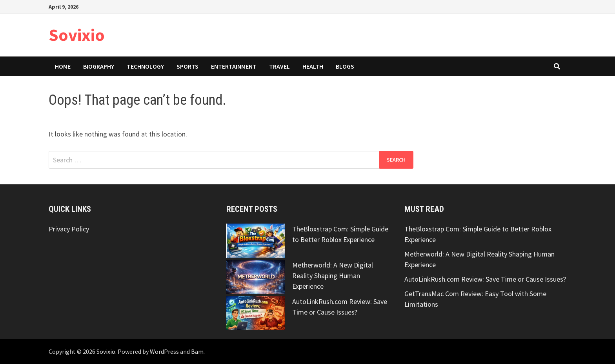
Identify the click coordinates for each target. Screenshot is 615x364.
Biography (99, 66)
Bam (197, 351)
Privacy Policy (69, 229)
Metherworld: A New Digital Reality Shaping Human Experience (333, 276)
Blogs (345, 66)
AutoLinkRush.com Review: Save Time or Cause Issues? (485, 279)
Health (313, 66)
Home (63, 66)
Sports (187, 66)
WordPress (164, 351)
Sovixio (77, 35)
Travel (279, 66)
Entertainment (234, 66)
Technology (145, 66)
